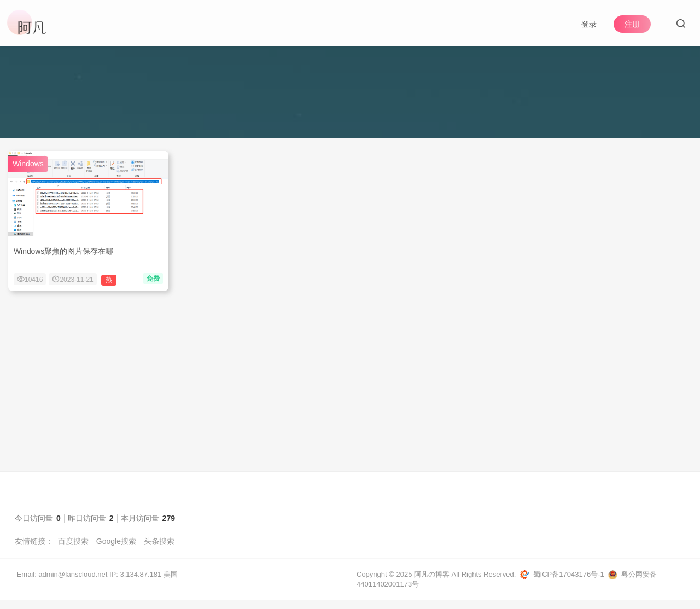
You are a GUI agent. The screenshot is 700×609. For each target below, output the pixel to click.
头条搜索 (159, 550)
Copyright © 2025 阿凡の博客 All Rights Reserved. (436, 583)
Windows (28, 172)
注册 (632, 24)
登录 (589, 24)
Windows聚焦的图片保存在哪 (64, 260)
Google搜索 (116, 550)
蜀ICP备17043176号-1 (569, 583)
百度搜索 (73, 550)
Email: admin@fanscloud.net (62, 583)
